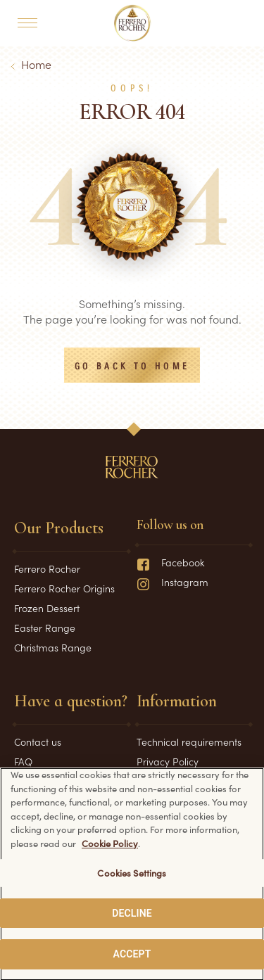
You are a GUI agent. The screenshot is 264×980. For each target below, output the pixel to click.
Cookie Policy (110, 846)
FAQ (23, 761)
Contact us (38, 742)
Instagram (172, 582)
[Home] (132, 23)
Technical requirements (189, 742)
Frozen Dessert (47, 608)
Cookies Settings (132, 876)
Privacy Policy (168, 761)
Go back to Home (132, 367)
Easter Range (45, 628)
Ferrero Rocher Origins (64, 588)
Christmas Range (53, 647)
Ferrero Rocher (47, 568)
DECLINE (132, 917)
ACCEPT (132, 957)
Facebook (170, 562)
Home (36, 64)
